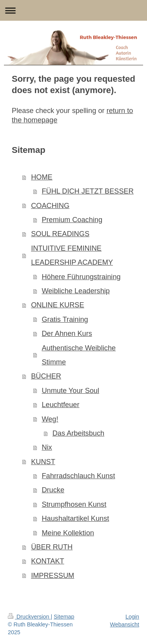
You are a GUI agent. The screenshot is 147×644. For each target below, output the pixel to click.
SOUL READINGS (60, 234)
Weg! (50, 419)
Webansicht (125, 624)
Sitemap (64, 617)
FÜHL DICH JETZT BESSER (87, 191)
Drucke (53, 490)
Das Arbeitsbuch (78, 433)
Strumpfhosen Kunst (74, 504)
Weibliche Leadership (76, 291)
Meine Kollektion (68, 533)
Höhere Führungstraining (81, 277)
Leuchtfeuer (60, 405)
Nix (47, 447)
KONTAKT (48, 561)
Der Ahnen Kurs (67, 334)
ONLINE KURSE (57, 305)
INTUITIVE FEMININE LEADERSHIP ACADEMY (72, 255)
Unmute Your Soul (70, 391)
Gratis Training (65, 319)
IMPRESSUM (53, 576)
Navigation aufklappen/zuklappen (73, 10)
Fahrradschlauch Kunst (78, 476)
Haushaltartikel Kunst (75, 518)
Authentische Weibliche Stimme (79, 355)
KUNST (43, 462)
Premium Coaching (72, 220)
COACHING (50, 206)
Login (132, 617)
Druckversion (29, 617)
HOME (42, 177)
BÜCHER (46, 376)
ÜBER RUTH (52, 547)
